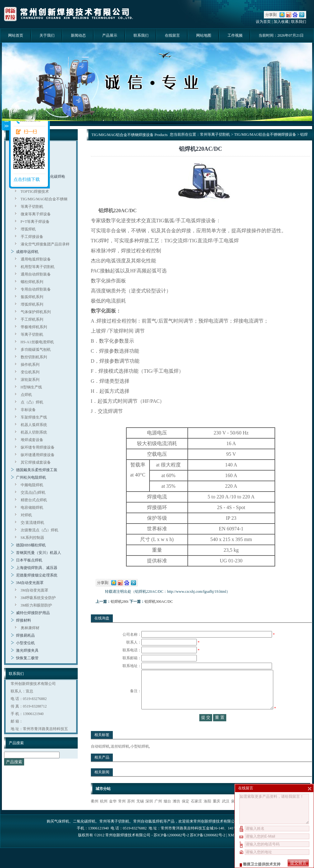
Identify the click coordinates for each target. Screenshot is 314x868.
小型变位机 (25, 643)
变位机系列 (30, 372)
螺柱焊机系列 (32, 282)
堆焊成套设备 (32, 440)
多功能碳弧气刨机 (36, 350)
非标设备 (28, 410)
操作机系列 (30, 365)
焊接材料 (24, 620)
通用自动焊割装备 (36, 274)
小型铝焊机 (140, 759)
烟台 (167, 814)
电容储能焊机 (32, 508)
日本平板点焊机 (29, 560)
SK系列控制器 (32, 538)
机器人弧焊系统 (34, 425)
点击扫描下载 (27, 179)
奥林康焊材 (30, 628)
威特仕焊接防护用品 (33, 613)
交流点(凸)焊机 (33, 492)
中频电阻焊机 (32, 485)
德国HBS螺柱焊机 (31, 545)
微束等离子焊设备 (36, 214)
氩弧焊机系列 (32, 297)
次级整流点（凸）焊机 (39, 530)
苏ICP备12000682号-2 (208, 848)
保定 (186, 814)
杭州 (104, 814)
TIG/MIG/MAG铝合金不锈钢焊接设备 (265, 134)
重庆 (217, 814)
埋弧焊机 (28, 229)
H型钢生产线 (31, 387)
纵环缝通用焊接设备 (38, 455)
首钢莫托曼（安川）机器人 (39, 553)
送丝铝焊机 (120, 759)
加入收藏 (281, 22)
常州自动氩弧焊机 (148, 834)
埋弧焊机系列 (32, 304)
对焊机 (26, 515)
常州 (122, 814)
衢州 (95, 814)
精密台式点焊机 (34, 500)
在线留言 (172, 35)
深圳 (149, 814)
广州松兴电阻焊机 (31, 477)
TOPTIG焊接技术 (35, 192)
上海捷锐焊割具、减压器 (37, 568)
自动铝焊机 (100, 759)
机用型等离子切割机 (38, 267)
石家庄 (196, 814)
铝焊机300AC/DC (159, 602)
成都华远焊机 (27, 252)
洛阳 (207, 814)
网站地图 (204, 35)
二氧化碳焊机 (84, 834)
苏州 (131, 814)
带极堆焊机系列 (34, 327)
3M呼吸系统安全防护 (38, 598)
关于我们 (47, 35)
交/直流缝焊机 (32, 523)
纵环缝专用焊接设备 (38, 447)
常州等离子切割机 (215, 134)
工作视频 (235, 35)
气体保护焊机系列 (36, 312)
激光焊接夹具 (27, 650)
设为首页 (263, 22)
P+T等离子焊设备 (35, 222)
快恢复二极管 (27, 658)
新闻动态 (78, 35)
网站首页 (16, 35)
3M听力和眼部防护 (37, 605)
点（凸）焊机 (32, 402)
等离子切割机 (32, 207)
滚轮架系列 (30, 380)
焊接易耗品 (25, 635)
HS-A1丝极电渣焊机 (37, 342)
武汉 (226, 814)
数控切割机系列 (34, 357)
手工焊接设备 (32, 237)
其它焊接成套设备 (36, 462)
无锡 (140, 814)
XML (232, 848)
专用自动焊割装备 (36, 289)
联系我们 (299, 22)
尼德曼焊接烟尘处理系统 (37, 575)
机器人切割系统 (34, 432)
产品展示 (110, 35)
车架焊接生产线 (34, 417)
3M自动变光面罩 (30, 583)
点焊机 (26, 395)
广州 (158, 814)
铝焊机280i (120, 602)
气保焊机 (62, 834)
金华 (113, 814)
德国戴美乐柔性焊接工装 (37, 470)
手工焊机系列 (32, 319)
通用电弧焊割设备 (36, 259)
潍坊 (176, 814)
